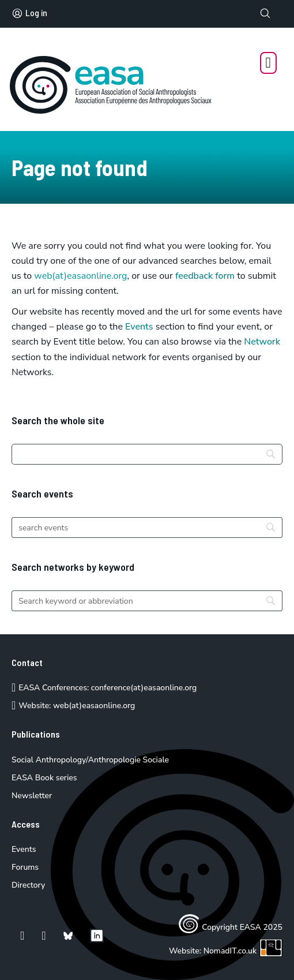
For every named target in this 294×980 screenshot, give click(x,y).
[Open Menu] (269, 63)
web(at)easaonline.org (94, 706)
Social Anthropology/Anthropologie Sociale (90, 760)
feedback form (205, 276)
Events (139, 327)
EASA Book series (44, 778)
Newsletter (32, 796)
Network (262, 342)
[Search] (147, 454)
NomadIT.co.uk (243, 951)
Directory (28, 885)
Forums (25, 867)
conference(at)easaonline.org (144, 688)
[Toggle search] (265, 13)
